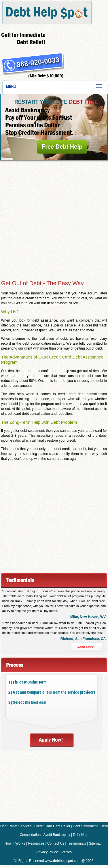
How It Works (15, 843)
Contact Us (56, 843)
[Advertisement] (54, 219)
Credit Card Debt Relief (52, 826)
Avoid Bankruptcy (57, 835)
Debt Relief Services (16, 826)
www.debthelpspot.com (63, 861)
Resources (36, 843)
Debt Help (80, 835)
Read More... (87, 647)
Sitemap (95, 843)
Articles (66, 852)
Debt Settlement (85, 826)
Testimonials (77, 843)
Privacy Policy (47, 852)
